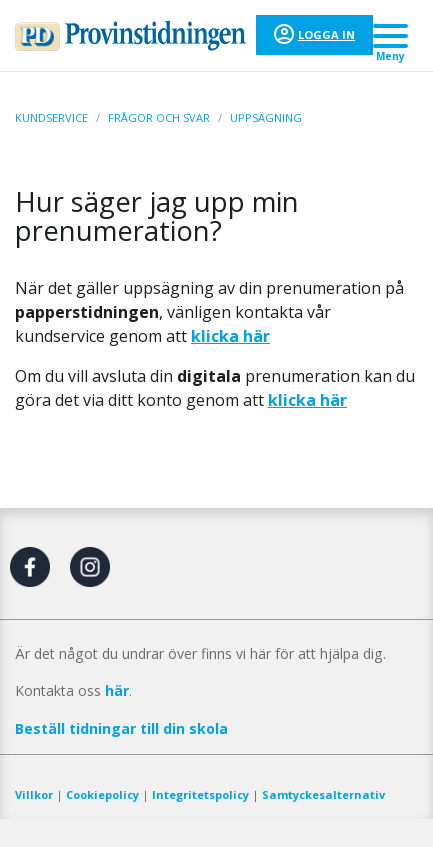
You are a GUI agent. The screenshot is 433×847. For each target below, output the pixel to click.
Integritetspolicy (200, 794)
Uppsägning (266, 117)
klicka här (307, 400)
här (117, 690)
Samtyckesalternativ (323, 794)
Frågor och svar (159, 117)
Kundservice (51, 117)
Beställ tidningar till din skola (121, 728)
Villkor (34, 794)
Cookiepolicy (102, 794)
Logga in (326, 34)
